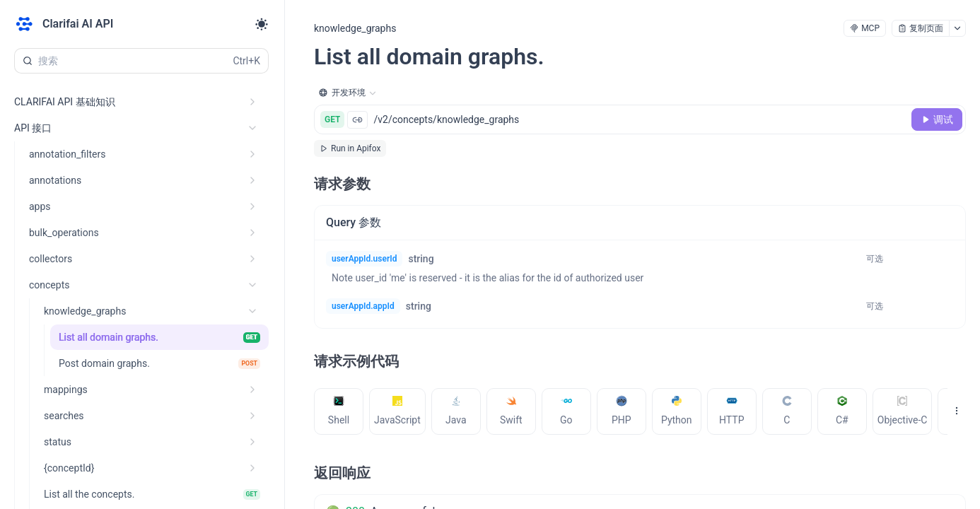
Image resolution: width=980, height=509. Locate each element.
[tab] (339, 411)
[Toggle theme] (262, 24)
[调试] (937, 119)
